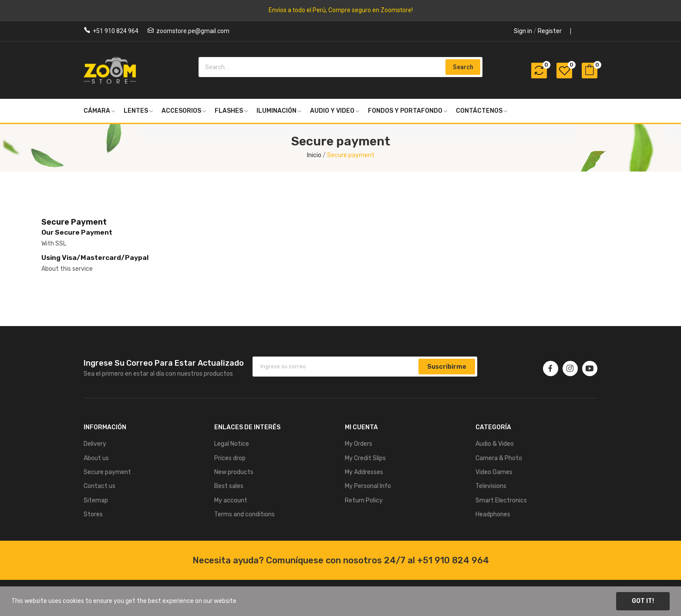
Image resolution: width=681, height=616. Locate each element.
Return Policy (364, 500)
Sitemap (96, 500)
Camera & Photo (499, 458)
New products (234, 472)
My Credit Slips (365, 458)
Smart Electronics (501, 500)
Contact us (99, 486)
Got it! (643, 601)
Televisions (491, 486)
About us (96, 458)
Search (463, 67)
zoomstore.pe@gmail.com (193, 31)
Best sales (229, 486)
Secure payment (107, 472)
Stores (93, 514)
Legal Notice (232, 444)
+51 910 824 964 (116, 31)
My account (231, 500)
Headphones (493, 514)
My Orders (359, 444)
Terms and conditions (244, 514)
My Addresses (364, 472)
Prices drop (230, 458)
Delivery (95, 444)
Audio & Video (495, 444)
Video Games (494, 472)
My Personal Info (368, 486)
